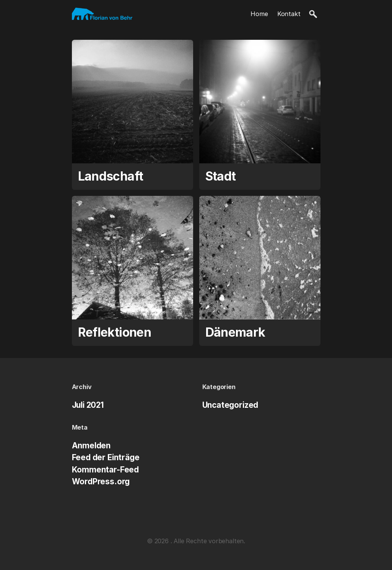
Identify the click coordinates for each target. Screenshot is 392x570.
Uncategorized (230, 405)
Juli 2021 (88, 405)
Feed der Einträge (106, 457)
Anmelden (91, 445)
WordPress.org (101, 481)
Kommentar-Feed (106, 470)
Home (259, 14)
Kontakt (289, 14)
